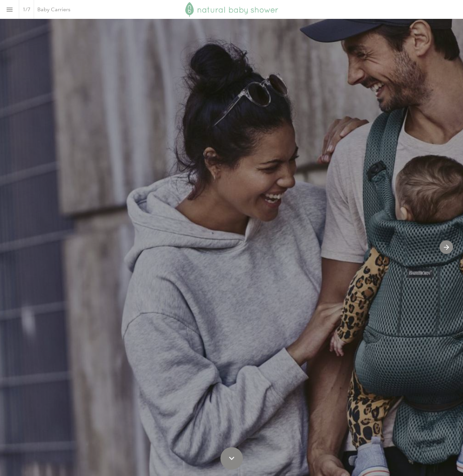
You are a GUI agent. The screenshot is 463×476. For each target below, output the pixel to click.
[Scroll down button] (232, 458)
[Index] (9, 9)
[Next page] (446, 247)
